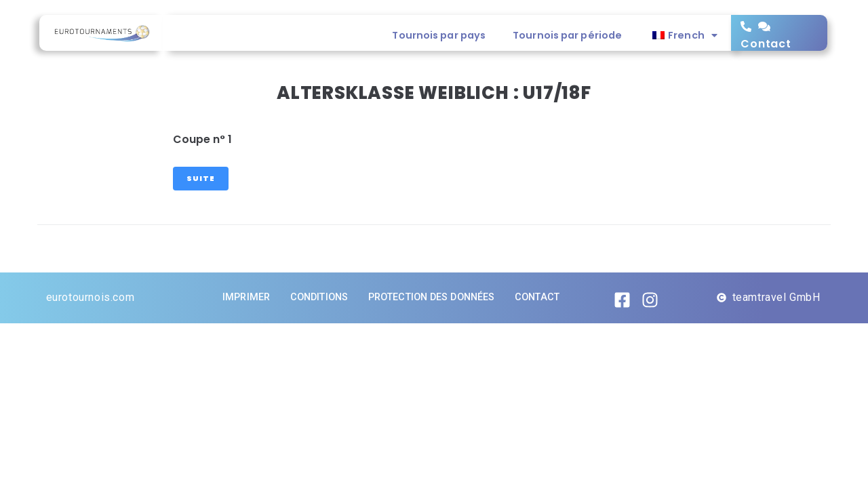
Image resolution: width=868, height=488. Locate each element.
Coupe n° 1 (202, 139)
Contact (766, 44)
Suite (201, 178)
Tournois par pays (439, 35)
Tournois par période (567, 35)
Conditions (319, 297)
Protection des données (431, 297)
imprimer (246, 297)
